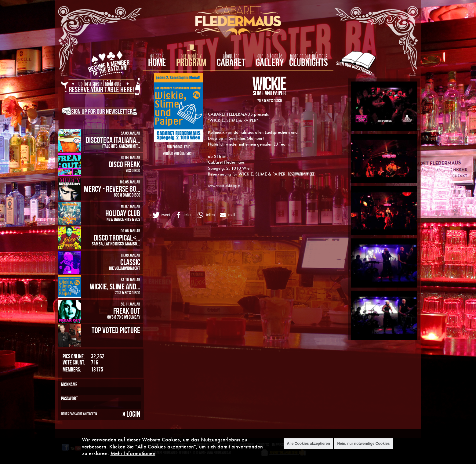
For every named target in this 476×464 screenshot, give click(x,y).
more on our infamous (309, 56)
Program (191, 62)
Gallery (270, 62)
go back (157, 56)
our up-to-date (270, 56)
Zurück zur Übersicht (178, 153)
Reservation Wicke (301, 174)
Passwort (69, 398)
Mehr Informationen (133, 453)
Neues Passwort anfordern (79, 414)
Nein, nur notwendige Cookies (363, 444)
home (157, 62)
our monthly (191, 56)
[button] (161, 215)
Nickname (69, 384)
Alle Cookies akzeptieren (308, 444)
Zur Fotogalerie (178, 147)
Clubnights (309, 62)
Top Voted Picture (116, 330)
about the (231, 56)
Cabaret (231, 62)
